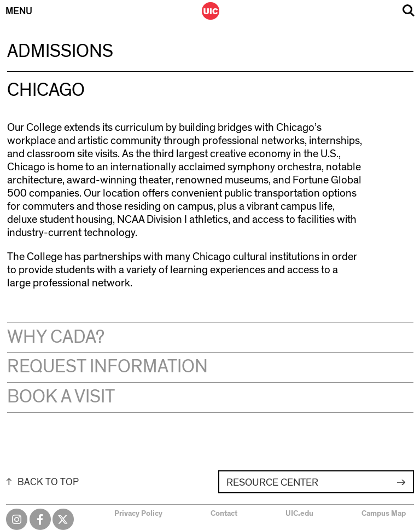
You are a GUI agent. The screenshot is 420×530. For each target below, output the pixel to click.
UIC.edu (299, 514)
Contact (224, 514)
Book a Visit (61, 397)
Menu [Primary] (19, 11)
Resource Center (272, 483)
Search (409, 11)
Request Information (107, 367)
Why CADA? (56, 337)
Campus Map (384, 514)
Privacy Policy (138, 514)
